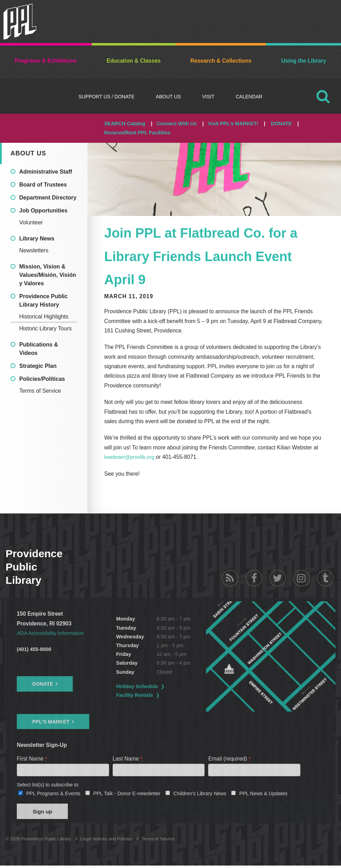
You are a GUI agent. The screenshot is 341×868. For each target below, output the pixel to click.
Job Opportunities (43, 211)
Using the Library (304, 61)
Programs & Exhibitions (46, 61)
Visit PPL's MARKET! (233, 124)
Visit (208, 97)
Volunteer (31, 222)
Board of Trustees (43, 185)
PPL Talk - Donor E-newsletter (127, 794)
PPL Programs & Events (53, 794)
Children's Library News (200, 794)
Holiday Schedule (156, 686)
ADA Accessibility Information (52, 633)
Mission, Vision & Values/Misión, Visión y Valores (48, 275)
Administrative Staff (46, 172)
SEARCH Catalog (125, 124)
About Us (169, 97)
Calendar (249, 97)
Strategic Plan (38, 366)
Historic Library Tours (45, 328)
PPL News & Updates (263, 794)
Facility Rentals (153, 695)
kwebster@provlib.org (131, 457)
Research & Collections (221, 61)
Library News (37, 239)
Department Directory (48, 198)
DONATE (281, 124)
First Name (32, 758)
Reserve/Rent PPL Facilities (137, 133)
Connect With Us (177, 124)
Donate (43, 684)
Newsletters (34, 250)
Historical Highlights (44, 317)
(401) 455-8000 (34, 649)
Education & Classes (134, 61)
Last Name (128, 758)
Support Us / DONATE (107, 97)
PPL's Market (51, 721)
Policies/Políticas (42, 379)
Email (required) (230, 758)
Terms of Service (40, 391)
